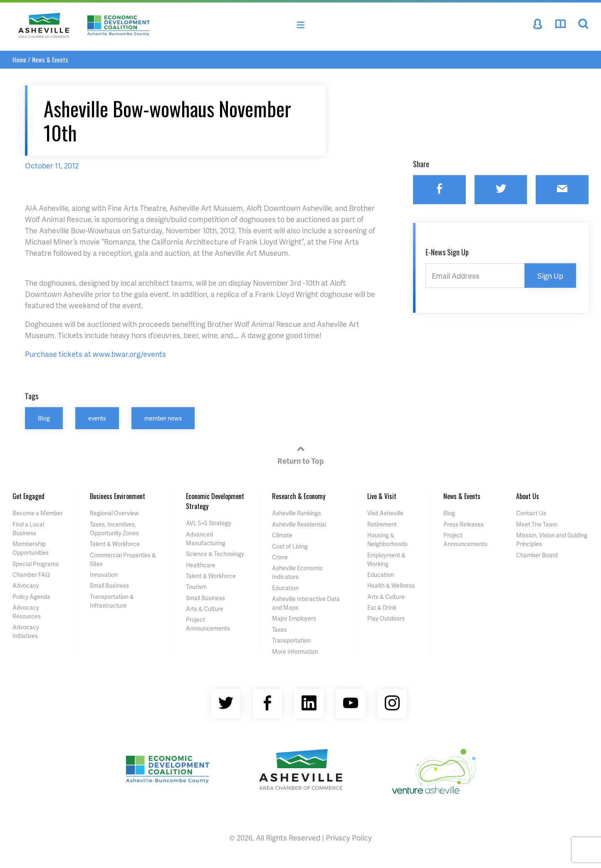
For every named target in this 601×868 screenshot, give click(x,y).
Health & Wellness (391, 585)
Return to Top (301, 454)
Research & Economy (299, 496)
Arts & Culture (205, 609)
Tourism (196, 587)
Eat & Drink (382, 607)
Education (285, 588)
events (97, 418)
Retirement (382, 524)
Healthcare (201, 565)
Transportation (291, 640)
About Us (528, 496)
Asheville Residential (299, 524)
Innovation (104, 575)
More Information (295, 652)
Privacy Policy (349, 837)
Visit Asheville (385, 513)
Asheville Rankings (297, 513)
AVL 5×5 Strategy (209, 523)
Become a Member (38, 513)
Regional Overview (114, 513)
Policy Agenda (31, 597)
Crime (280, 557)
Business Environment (117, 496)
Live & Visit (382, 496)
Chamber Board (537, 555)
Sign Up (550, 276)
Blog (44, 418)
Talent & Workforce (115, 544)
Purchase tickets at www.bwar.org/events (95, 354)
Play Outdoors (386, 618)
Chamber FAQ (31, 575)
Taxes (279, 629)
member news (163, 418)
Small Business (109, 585)
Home (19, 59)
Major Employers (294, 618)
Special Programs (36, 564)
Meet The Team (537, 524)
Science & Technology (215, 554)
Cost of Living (290, 546)
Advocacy (26, 585)
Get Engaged (28, 496)
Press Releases (464, 524)
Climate (282, 535)
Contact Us (531, 513)
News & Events (50, 59)
